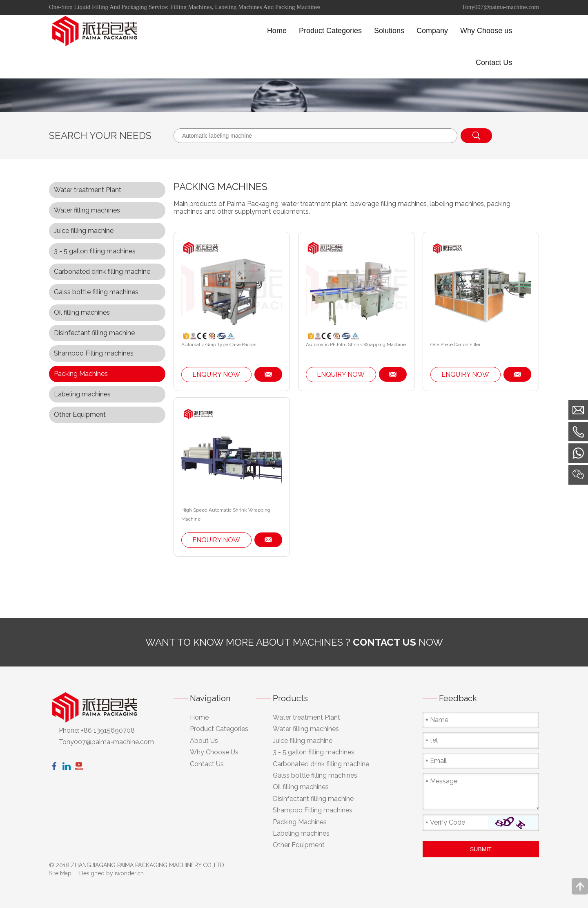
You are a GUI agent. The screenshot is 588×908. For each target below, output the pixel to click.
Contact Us (207, 764)
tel (434, 740)
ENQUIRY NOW (216, 375)
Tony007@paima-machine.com (500, 7)
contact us (384, 642)
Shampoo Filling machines (94, 353)
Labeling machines (82, 394)
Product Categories (219, 729)
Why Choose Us (214, 752)
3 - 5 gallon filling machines (95, 251)
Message (444, 781)
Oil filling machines (82, 312)
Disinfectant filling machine (94, 333)
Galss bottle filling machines (96, 292)
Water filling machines (87, 210)
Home (199, 717)
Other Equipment (80, 415)
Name (439, 720)
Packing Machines (81, 374)
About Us (204, 741)
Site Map (60, 873)
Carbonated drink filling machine (102, 272)
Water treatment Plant (88, 190)
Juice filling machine (84, 231)
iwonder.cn (129, 873)
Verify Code (448, 822)
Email (438, 761)
